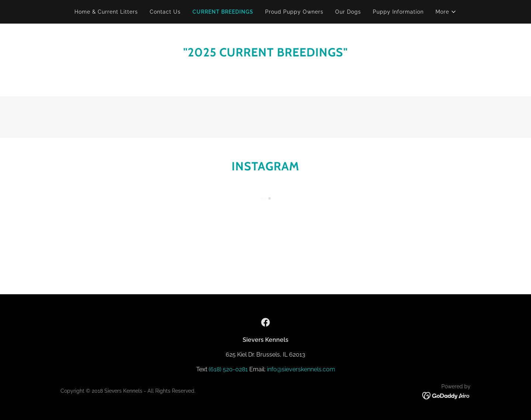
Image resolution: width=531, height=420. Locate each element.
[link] (265, 322)
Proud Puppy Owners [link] (294, 12)
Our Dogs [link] (348, 12)
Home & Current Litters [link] (106, 12)
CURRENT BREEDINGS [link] (223, 12)
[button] (446, 12)
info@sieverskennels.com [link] (301, 369)
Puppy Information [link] (398, 12)
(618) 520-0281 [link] (228, 369)
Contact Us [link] (165, 12)
